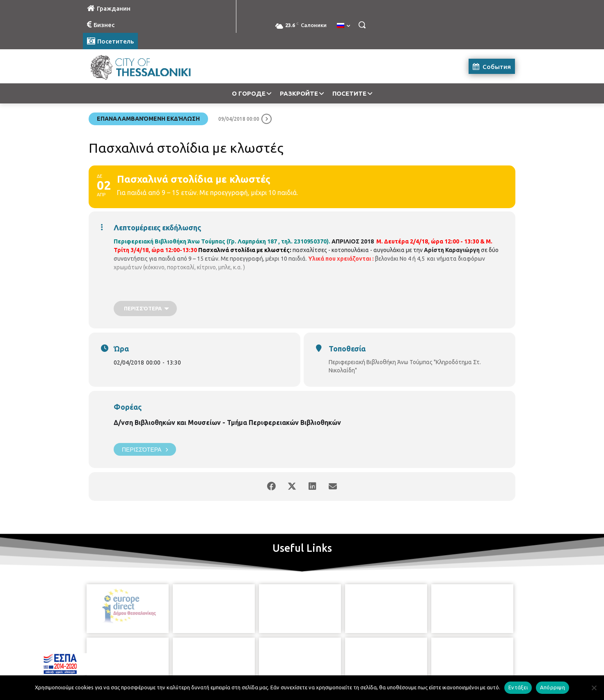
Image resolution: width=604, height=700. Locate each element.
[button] (362, 25)
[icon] (339, 654)
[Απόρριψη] (594, 688)
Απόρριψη (553, 687)
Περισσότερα (145, 449)
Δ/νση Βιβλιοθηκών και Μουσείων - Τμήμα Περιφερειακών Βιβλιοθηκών (227, 422)
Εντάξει (518, 687)
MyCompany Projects (493, 674)
